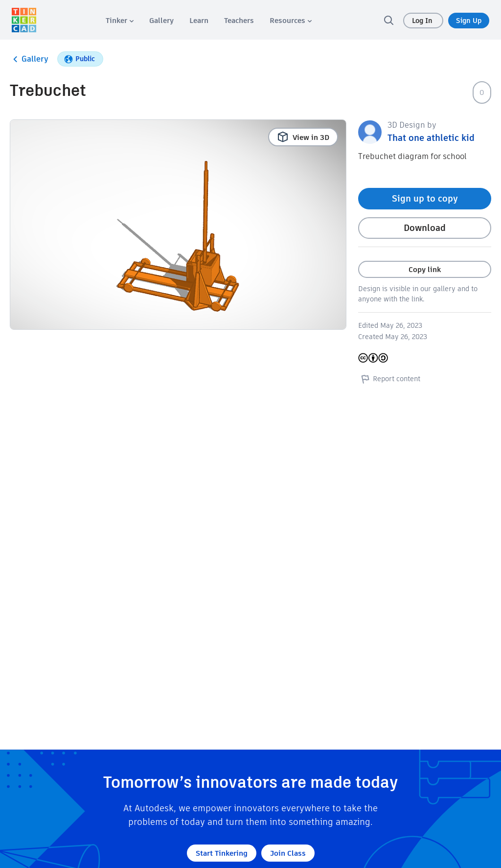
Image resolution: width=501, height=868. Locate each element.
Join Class (288, 853)
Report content (389, 379)
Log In (423, 21)
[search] (388, 20)
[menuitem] (120, 20)
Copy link (425, 269)
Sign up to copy (425, 198)
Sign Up (469, 21)
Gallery (29, 59)
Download (425, 228)
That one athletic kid (431, 138)
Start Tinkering (222, 853)
